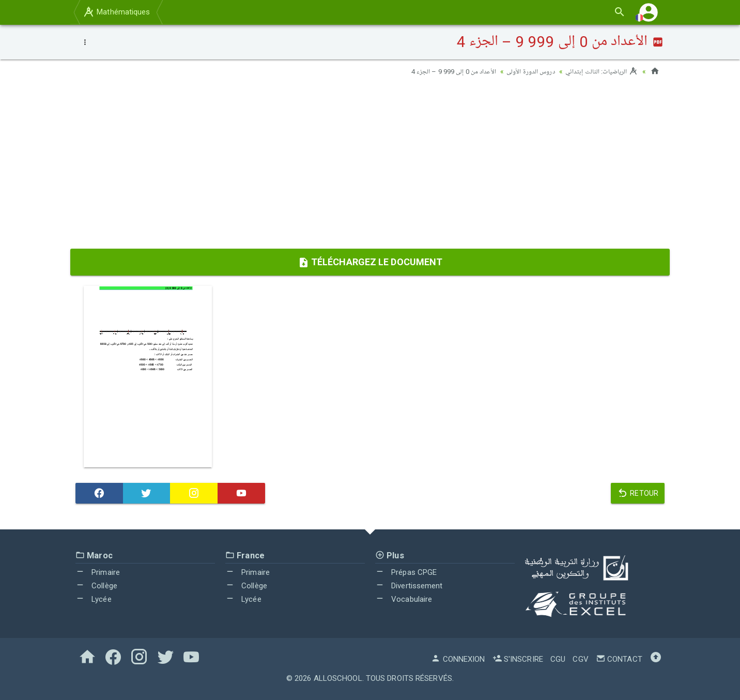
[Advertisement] (370, 166)
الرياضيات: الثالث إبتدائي (599, 71)
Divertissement (409, 586)
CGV (580, 659)
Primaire (98, 572)
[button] (649, 12)
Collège (96, 586)
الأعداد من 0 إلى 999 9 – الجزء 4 (443, 71)
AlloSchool (338, 678)
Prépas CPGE (406, 572)
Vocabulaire (404, 599)
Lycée (94, 599)
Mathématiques (116, 12)
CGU (558, 659)
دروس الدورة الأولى (524, 71)
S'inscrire (518, 659)
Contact (619, 659)
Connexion (458, 659)
